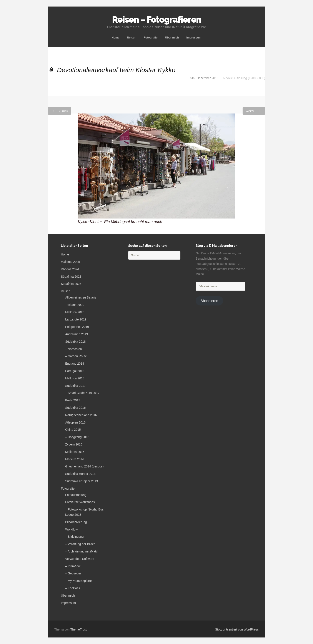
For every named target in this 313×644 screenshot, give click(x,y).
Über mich (172, 38)
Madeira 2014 (75, 459)
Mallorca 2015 (75, 452)
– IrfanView (73, 566)
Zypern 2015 (74, 444)
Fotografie (151, 38)
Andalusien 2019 (77, 334)
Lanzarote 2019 (76, 319)
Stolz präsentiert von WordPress (237, 629)
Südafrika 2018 (75, 342)
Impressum (194, 38)
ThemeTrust (79, 629)
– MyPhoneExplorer (79, 581)
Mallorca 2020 (75, 312)
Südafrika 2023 (71, 277)
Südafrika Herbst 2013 (80, 474)
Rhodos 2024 (70, 269)
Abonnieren (209, 301)
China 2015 (73, 430)
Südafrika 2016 (75, 408)
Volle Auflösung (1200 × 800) (246, 78)
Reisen (132, 38)
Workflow (71, 529)
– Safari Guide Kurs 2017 (82, 393)
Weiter (254, 111)
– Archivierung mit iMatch (82, 551)
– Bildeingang (74, 537)
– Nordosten (73, 349)
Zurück (59, 111)
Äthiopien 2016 (75, 422)
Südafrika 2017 (75, 386)
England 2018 (75, 364)
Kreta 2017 (73, 400)
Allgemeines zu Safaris (81, 297)
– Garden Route (76, 356)
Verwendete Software (80, 559)
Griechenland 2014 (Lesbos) (84, 466)
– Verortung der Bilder (80, 544)
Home (115, 38)
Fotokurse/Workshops (80, 502)
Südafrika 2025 (71, 284)
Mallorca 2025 (70, 262)
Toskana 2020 (75, 305)
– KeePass (73, 588)
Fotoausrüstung (76, 495)
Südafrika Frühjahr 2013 (82, 481)
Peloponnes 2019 (77, 327)
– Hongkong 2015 (77, 437)
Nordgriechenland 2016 (81, 415)
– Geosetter (73, 573)
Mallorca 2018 (75, 378)
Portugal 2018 (75, 371)
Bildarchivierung (76, 522)
